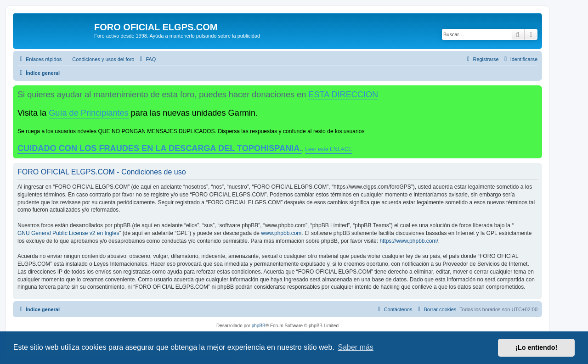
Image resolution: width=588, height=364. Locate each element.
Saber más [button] (356, 347)
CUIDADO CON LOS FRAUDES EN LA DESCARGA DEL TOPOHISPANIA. (160, 148)
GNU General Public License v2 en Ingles (68, 233)
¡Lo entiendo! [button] (536, 347)
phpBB (259, 326)
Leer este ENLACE (328, 149)
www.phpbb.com (281, 233)
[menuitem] (99, 59)
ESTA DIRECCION (343, 95)
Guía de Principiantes (88, 113)
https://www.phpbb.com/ (409, 241)
